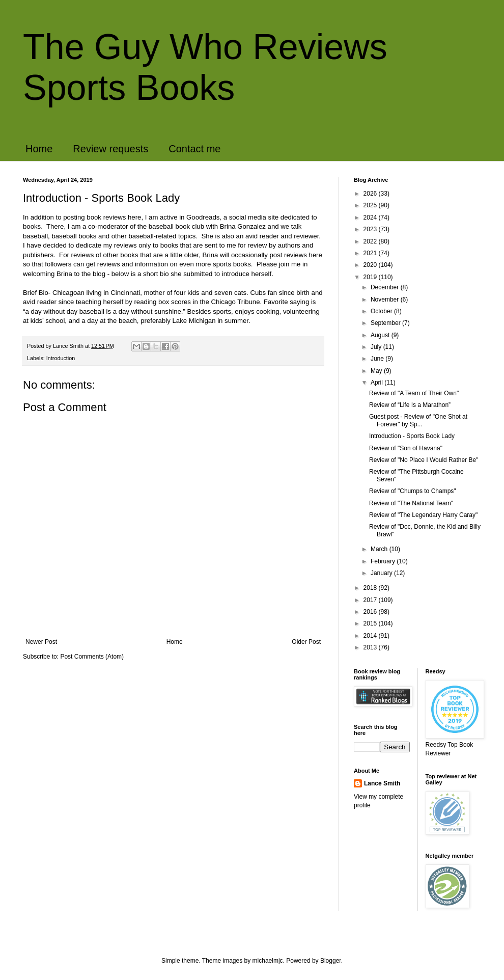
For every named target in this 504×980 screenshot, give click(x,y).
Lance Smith (382, 783)
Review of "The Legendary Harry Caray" (423, 515)
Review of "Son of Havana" (406, 448)
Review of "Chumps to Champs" (413, 491)
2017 (371, 600)
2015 (371, 623)
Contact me (194, 149)
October (382, 311)
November (386, 300)
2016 (371, 612)
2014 (371, 636)
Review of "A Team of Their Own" (414, 393)
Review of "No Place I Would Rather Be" (424, 460)
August (381, 335)
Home (39, 149)
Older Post (306, 642)
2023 (371, 229)
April (377, 383)
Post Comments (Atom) (92, 657)
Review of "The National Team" (411, 503)
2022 (371, 241)
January (382, 573)
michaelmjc (268, 961)
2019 (371, 277)
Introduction (61, 358)
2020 (371, 265)
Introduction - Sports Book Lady (412, 436)
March (380, 549)
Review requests (110, 149)
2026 (371, 194)
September (386, 323)
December (386, 287)
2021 (371, 253)
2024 (371, 217)
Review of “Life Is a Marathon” (410, 405)
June (378, 359)
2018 (371, 588)
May (377, 371)
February (384, 561)
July (377, 347)
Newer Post (41, 642)
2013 (371, 647)
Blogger (331, 961)
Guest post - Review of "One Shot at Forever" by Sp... (418, 420)
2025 (371, 205)
